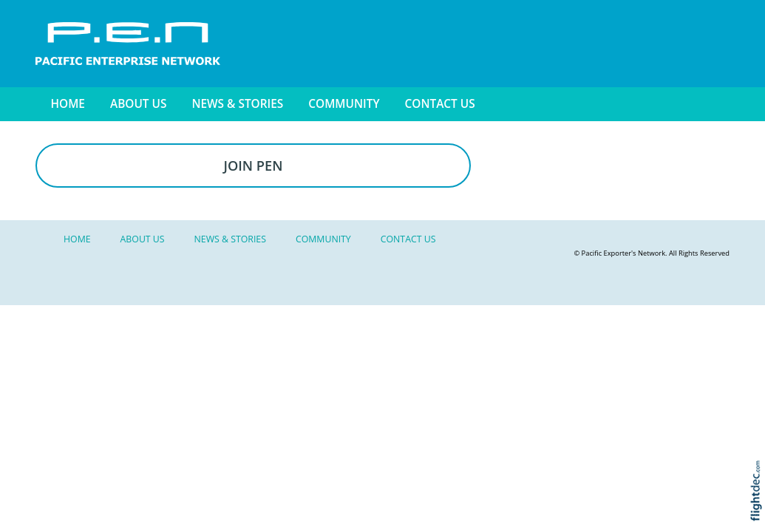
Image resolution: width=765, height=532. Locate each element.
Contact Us (440, 104)
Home (68, 104)
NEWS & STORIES (237, 104)
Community (344, 104)
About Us (138, 104)
